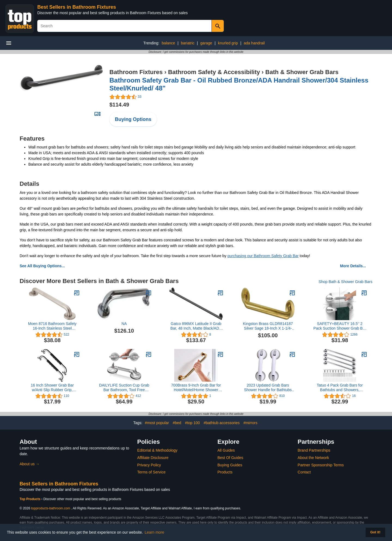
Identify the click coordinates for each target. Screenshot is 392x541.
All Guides (226, 450)
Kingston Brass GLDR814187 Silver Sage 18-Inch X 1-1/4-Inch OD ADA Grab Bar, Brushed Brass (268, 326)
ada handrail (254, 43)
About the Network (313, 458)
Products (225, 472)
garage (206, 43)
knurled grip (228, 43)
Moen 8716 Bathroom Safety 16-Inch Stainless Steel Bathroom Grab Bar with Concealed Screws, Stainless (52, 326)
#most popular (157, 423)
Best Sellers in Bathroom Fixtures (77, 7)
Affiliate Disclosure (153, 458)
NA (124, 324)
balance (168, 43)
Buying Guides (230, 465)
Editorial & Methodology (157, 450)
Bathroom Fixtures (136, 72)
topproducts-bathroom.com (50, 508)
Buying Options (133, 119)
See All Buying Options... (42, 266)
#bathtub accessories (222, 423)
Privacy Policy (149, 465)
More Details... (353, 266)
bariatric (188, 43)
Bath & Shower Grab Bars (302, 72)
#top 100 (193, 423)
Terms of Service (151, 472)
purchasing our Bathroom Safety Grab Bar (263, 256)
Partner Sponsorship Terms (321, 465)
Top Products (30, 499)
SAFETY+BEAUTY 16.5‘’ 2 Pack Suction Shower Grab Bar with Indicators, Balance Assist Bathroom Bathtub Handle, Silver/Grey (340, 326)
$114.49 (119, 105)
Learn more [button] (155, 532)
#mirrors (250, 423)
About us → (30, 464)
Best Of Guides (230, 458)
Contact (304, 472)
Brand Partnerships (314, 450)
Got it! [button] (375, 532)
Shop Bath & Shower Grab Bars (345, 282)
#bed (177, 423)
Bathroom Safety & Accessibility (214, 72)
